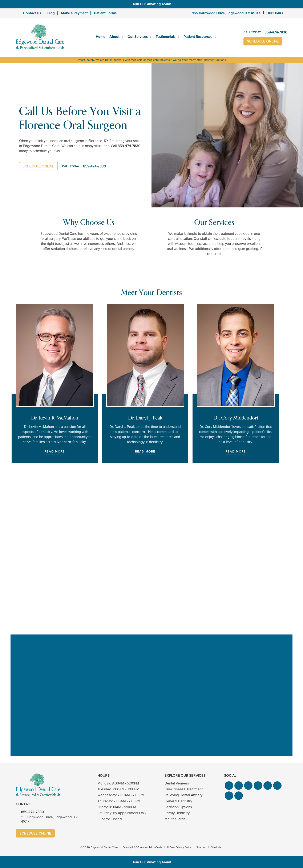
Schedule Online (263, 41)
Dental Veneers (177, 783)
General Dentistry (178, 801)
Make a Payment (74, 13)
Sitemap (201, 847)
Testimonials (166, 37)
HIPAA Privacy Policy (179, 847)
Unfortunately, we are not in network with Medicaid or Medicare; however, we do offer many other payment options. (152, 60)
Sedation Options (178, 807)
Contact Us (32, 13)
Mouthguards (175, 819)
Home (100, 37)
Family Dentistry (177, 813)
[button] (229, 786)
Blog (51, 13)
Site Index (217, 847)
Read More (55, 451)
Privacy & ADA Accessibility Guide (142, 847)
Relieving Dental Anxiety (183, 795)
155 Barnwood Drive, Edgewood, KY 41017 (226, 13)
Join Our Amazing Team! (152, 4)
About (114, 37)
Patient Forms (105, 13)
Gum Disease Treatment (184, 789)
